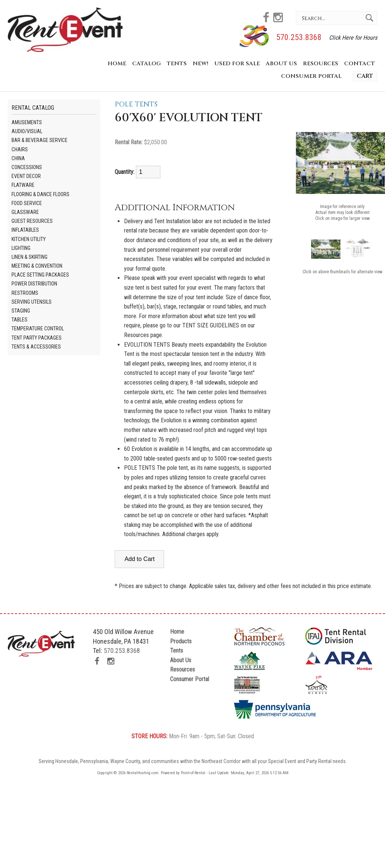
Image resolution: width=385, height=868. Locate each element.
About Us (281, 64)
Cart (365, 76)
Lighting (21, 248)
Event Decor (26, 176)
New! (200, 64)
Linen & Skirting (30, 257)
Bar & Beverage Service (40, 140)
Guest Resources (32, 221)
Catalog (146, 64)
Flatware (23, 185)
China (18, 158)
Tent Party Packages (37, 338)
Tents (177, 64)
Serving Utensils (32, 302)
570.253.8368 (299, 37)
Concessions (27, 167)
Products (181, 641)
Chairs (20, 149)
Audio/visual (27, 131)
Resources (321, 64)
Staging (21, 311)
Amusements (27, 122)
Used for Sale (237, 64)
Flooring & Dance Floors (40, 194)
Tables (19, 320)
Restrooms (25, 293)
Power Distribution (34, 284)
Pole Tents (136, 104)
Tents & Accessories (36, 347)
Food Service (27, 203)
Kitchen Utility (29, 239)
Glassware (25, 212)
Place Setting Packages (40, 275)
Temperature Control (38, 329)
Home (117, 64)
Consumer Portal (311, 76)
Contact (360, 64)
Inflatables (25, 230)
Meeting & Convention (37, 266)
